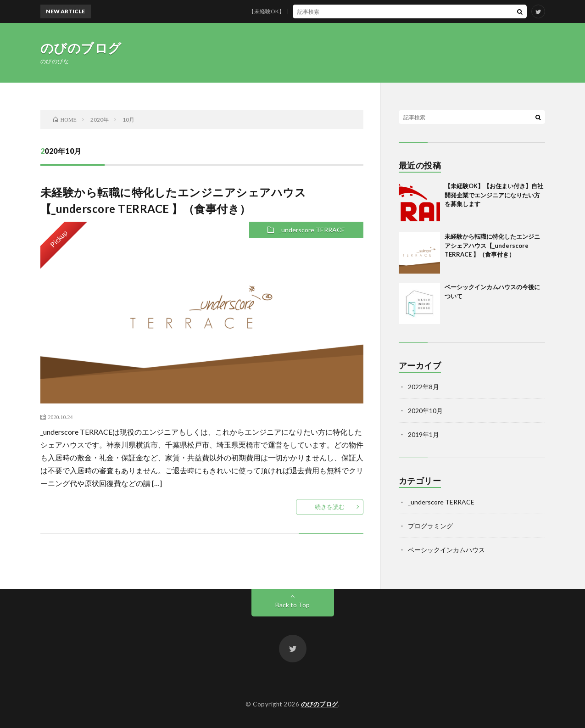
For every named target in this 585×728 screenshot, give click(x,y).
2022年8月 (423, 387)
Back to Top (292, 605)
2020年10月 (425, 411)
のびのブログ (81, 48)
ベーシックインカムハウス (446, 550)
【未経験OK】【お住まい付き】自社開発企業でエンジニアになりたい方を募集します (362, 11)
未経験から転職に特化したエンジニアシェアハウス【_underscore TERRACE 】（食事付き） (492, 245)
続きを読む (330, 507)
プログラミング (430, 526)
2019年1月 (423, 434)
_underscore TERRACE (312, 230)
